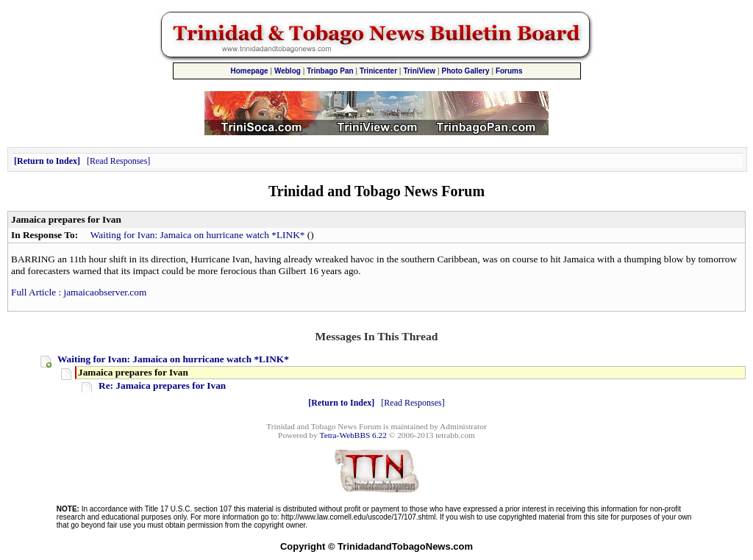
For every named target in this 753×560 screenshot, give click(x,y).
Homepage (249, 71)
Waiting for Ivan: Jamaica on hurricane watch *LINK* (198, 235)
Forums (509, 71)
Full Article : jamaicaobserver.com (79, 292)
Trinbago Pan (330, 71)
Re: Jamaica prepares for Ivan (162, 385)
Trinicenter (378, 71)
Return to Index (47, 161)
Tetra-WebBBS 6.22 (353, 435)
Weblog (288, 71)
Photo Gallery (466, 71)
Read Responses (118, 161)
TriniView (419, 71)
